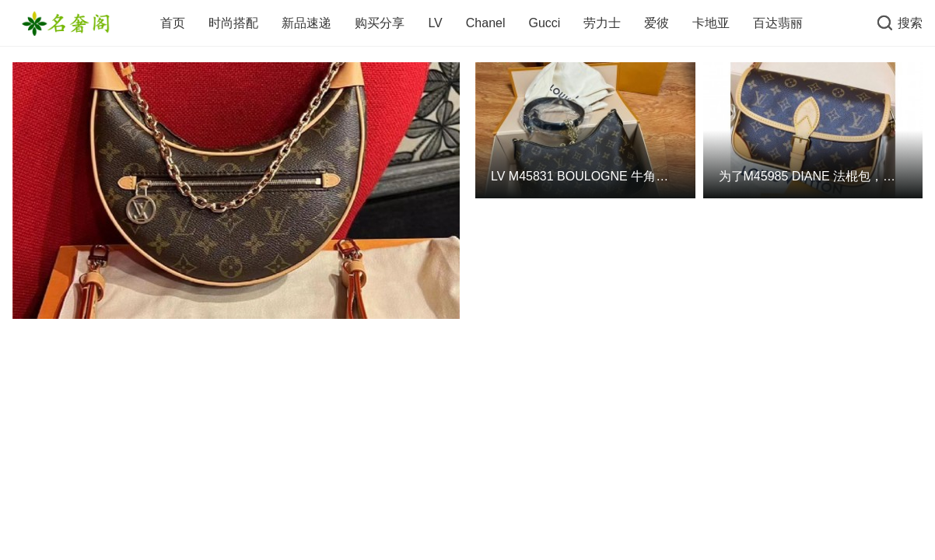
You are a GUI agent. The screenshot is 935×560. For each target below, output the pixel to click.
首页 (173, 23)
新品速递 (306, 23)
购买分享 (380, 23)
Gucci (544, 23)
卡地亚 (711, 23)
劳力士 (602, 23)
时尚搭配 (233, 23)
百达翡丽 (778, 23)
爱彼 (657, 23)
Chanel (486, 23)
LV (435, 23)
